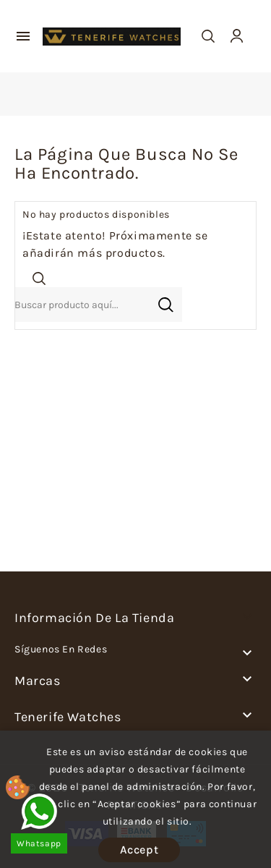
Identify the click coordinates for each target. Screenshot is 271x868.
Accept (139, 850)
